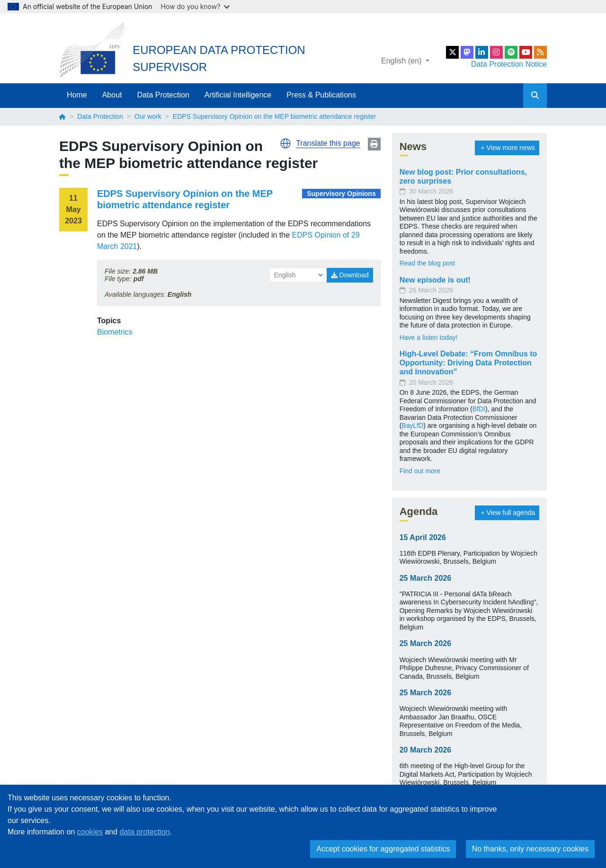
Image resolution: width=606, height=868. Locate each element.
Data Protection (163, 95)
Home (77, 95)
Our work (148, 116)
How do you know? (196, 6)
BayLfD (412, 425)
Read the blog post (428, 263)
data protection (145, 832)
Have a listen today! (429, 337)
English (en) (402, 61)
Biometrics (115, 332)
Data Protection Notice (509, 64)
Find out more (420, 471)
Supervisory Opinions (341, 194)
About (112, 95)
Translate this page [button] (328, 143)
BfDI (479, 409)
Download (350, 275)
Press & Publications (321, 95)
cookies (90, 832)
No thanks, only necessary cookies (530, 849)
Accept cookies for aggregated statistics (383, 849)
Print (374, 144)
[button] (285, 143)
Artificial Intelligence (238, 95)
